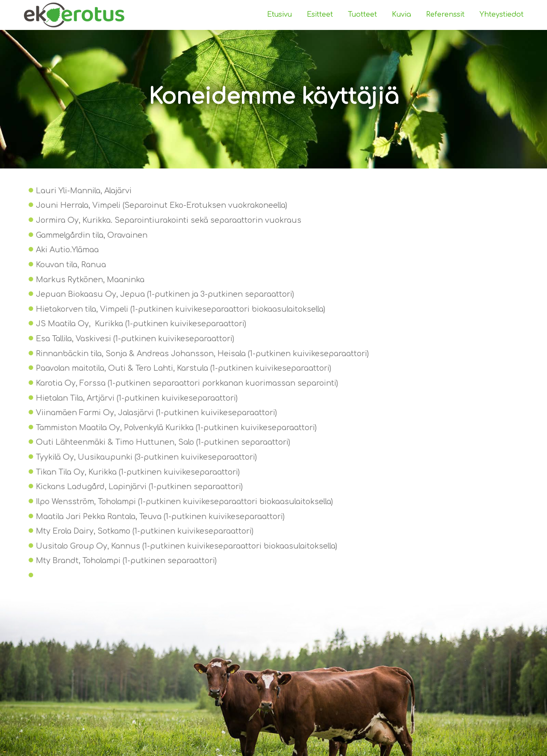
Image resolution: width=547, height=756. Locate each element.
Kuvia (401, 15)
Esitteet (320, 15)
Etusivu (279, 15)
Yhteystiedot (501, 15)
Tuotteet (362, 15)
